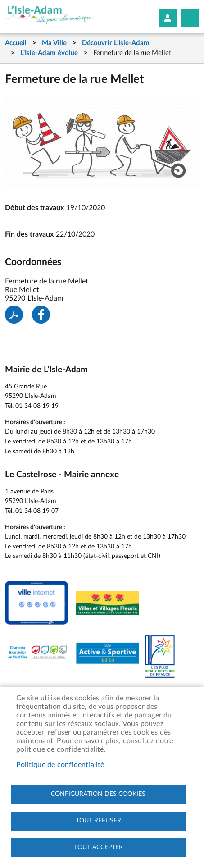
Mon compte (168, 18)
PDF (14, 315)
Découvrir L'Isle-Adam (116, 43)
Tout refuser (98, 821)
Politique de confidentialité (60, 765)
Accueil (16, 43)
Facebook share (41, 315)
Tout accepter (98, 847)
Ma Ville (54, 43)
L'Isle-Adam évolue (49, 53)
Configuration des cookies (98, 794)
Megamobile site (190, 18)
